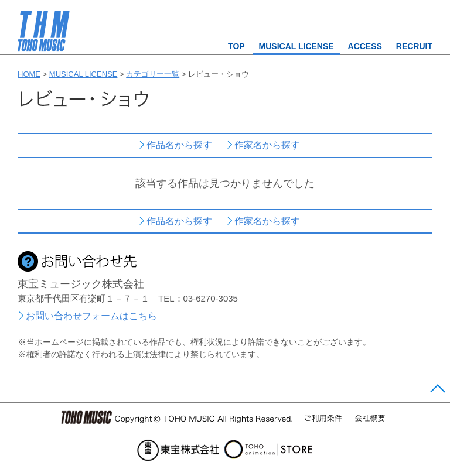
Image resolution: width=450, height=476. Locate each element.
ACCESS (365, 46)
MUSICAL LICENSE (296, 46)
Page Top (436, 391)
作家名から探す (267, 145)
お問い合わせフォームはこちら (91, 316)
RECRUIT (414, 46)
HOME (29, 74)
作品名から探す (179, 145)
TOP (236, 46)
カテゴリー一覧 (153, 74)
